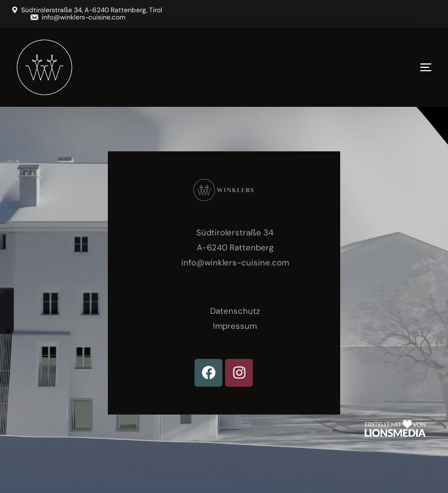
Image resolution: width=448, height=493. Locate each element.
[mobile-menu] (404, 67)
